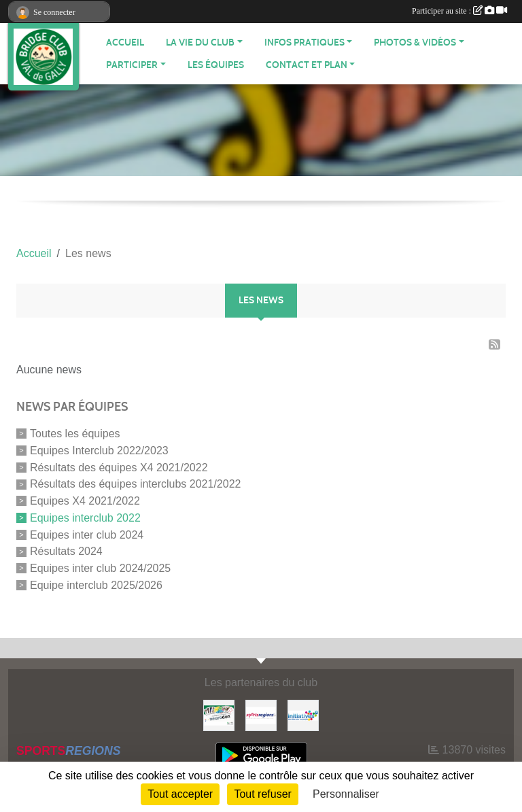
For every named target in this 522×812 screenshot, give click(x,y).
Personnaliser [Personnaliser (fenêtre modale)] (346, 794)
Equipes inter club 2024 (87, 534)
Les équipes (216, 65)
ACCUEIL (125, 43)
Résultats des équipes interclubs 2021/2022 (135, 484)
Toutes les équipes (75, 434)
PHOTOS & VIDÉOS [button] (415, 43)
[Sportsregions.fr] (261, 714)
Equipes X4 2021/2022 (85, 501)
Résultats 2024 (66, 551)
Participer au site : (459, 11)
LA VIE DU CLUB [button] (200, 43)
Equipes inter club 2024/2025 (100, 568)
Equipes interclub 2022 (85, 518)
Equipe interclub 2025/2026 (96, 585)
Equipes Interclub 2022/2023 (99, 451)
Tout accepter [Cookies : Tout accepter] (180, 794)
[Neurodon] (219, 714)
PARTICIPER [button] (132, 65)
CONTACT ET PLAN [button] (307, 65)
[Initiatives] (303, 714)
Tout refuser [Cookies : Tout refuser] (262, 794)
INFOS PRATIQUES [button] (304, 43)
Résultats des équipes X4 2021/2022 (119, 467)
